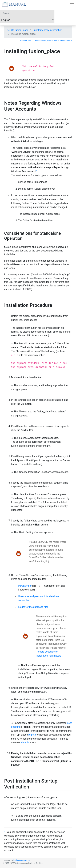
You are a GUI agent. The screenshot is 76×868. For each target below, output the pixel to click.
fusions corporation (22, 860)
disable (25, 743)
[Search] (27, 13)
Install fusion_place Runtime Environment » (53, 41)
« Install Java (26, 41)
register (32, 735)
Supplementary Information (47, 30)
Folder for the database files (33, 607)
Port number (25, 586)
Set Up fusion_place (18, 30)
